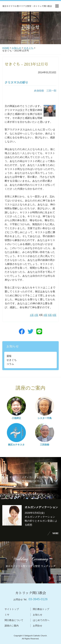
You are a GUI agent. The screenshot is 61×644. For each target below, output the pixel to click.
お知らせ (16, 48)
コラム (10, 364)
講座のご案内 (12, 626)
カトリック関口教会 (31, 593)
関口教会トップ (41, 609)
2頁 (36, 315)
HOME (6, 48)
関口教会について (14, 620)
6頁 (54, 315)
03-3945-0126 (38, 599)
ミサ (7, 615)
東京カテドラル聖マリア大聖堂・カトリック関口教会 (27, 6)
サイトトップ (12, 609)
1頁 (32, 315)
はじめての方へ (41, 620)
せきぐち (29, 48)
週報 (9, 356)
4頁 (45, 315)
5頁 (50, 315)
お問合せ (38, 626)
